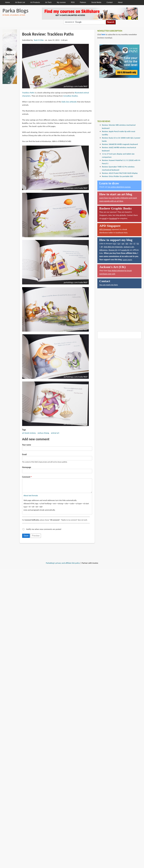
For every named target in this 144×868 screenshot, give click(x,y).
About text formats (31, 498)
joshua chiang (43, 433)
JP (102, 247)
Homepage (27, 467)
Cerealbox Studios (70, 96)
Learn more (127, 260)
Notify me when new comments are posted (44, 532)
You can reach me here (109, 285)
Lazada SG (125, 250)
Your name (27, 445)
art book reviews (29, 433)
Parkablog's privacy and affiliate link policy (63, 566)
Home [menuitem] (8, 2)
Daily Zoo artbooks (69, 102)
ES (138, 244)
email (104, 218)
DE (127, 244)
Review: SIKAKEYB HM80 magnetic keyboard (120, 144)
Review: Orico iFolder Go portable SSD (117, 176)
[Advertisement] (117, 97)
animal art (55, 433)
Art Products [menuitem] (35, 2)
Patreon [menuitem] (83, 2)
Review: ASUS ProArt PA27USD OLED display (120, 173)
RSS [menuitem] (73, 2)
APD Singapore (105, 229)
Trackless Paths (28, 93)
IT (134, 244)
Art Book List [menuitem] (20, 2)
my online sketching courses (119, 187)
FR (131, 244)
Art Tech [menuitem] (48, 2)
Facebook (113, 218)
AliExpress (103, 250)
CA (119, 244)
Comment (26, 477)
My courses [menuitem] (61, 2)
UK (123, 244)
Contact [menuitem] (110, 2)
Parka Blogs (15, 10)
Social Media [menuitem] (96, 2)
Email (24, 454)
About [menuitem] (120, 2)
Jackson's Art (129, 247)
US (115, 244)
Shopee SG (113, 250)
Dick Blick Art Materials (113, 247)
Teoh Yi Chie (39, 40)
